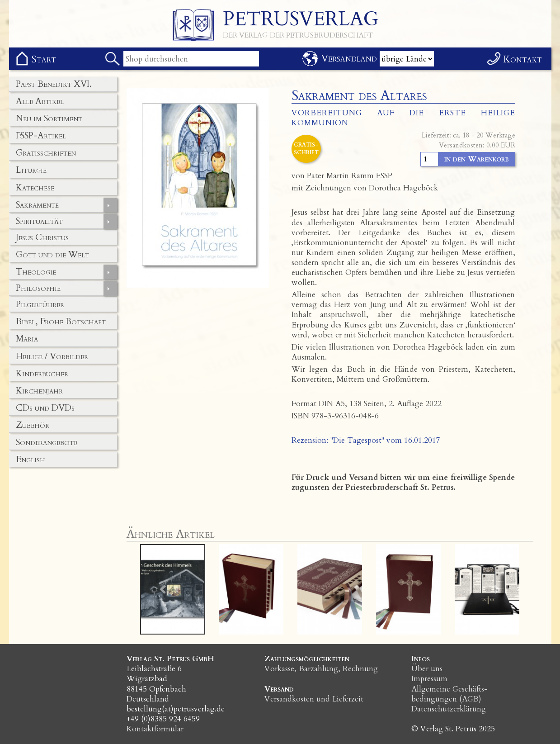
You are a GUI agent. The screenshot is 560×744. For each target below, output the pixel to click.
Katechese (35, 188)
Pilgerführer (40, 304)
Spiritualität (39, 221)
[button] (163, 589)
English (31, 460)
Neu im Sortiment (49, 118)
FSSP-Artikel (41, 136)
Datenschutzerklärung (449, 709)
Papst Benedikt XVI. (54, 84)
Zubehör (33, 425)
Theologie (36, 272)
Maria (27, 339)
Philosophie (38, 288)
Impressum (429, 679)
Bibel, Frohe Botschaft (61, 322)
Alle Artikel (40, 101)
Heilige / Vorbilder (52, 356)
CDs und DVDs (45, 408)
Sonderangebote (47, 442)
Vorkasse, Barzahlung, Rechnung (321, 669)
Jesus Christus (42, 237)
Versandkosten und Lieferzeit (314, 699)
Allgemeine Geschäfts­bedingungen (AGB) (449, 694)
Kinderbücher (42, 374)
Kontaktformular (155, 729)
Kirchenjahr (39, 391)
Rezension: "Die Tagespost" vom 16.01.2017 (366, 440)
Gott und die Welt (52, 255)
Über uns (427, 669)
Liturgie (31, 170)
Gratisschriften (46, 153)
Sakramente (37, 205)
